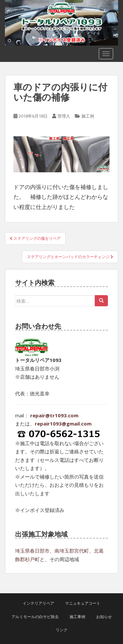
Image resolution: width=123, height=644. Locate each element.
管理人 (64, 116)
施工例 (88, 116)
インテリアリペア (38, 603)
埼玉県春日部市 (32, 551)
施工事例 (77, 617)
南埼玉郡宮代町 (72, 551)
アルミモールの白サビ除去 (35, 617)
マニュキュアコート (83, 603)
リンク (62, 630)
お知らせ (104, 617)
